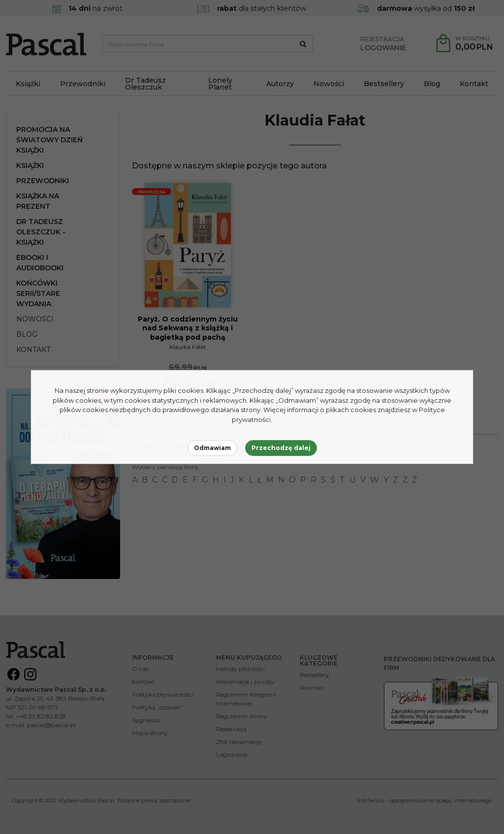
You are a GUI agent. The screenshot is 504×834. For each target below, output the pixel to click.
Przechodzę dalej (281, 448)
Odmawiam (212, 448)
